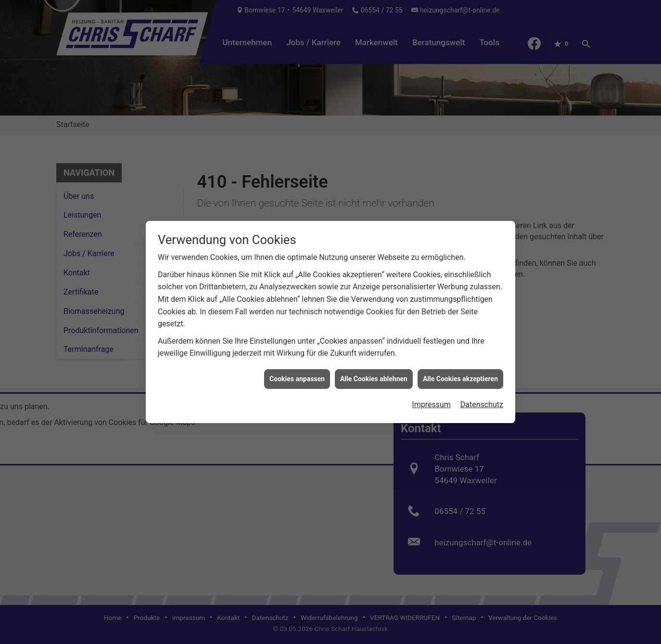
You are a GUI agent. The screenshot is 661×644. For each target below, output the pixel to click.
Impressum (431, 401)
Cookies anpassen (297, 375)
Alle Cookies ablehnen (374, 375)
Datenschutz (482, 401)
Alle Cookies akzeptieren (460, 375)
